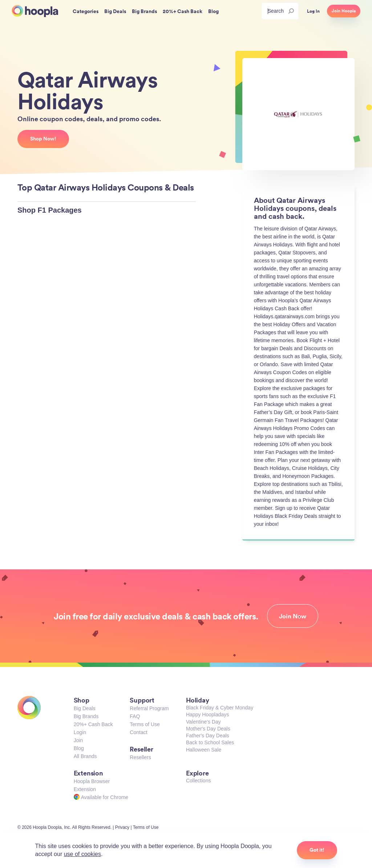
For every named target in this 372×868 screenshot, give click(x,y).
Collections (198, 781)
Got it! (317, 850)
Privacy (122, 827)
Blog (79, 748)
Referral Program (149, 708)
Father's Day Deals (208, 736)
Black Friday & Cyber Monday (220, 708)
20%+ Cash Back (93, 724)
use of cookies (82, 854)
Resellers (140, 757)
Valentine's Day (203, 722)
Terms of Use (145, 724)
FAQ (135, 716)
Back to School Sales (210, 742)
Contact (138, 732)
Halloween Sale (204, 750)
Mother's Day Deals (208, 729)
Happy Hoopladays (207, 715)
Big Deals (85, 708)
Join (78, 740)
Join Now (293, 616)
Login (80, 732)
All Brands (85, 756)
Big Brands (86, 716)
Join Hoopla (344, 11)
